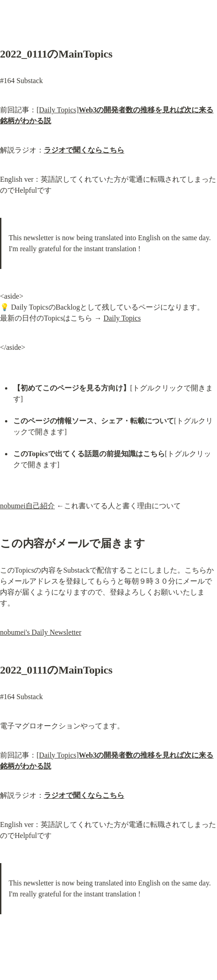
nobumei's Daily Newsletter (41, 632)
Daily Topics (122, 318)
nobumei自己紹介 (27, 506)
